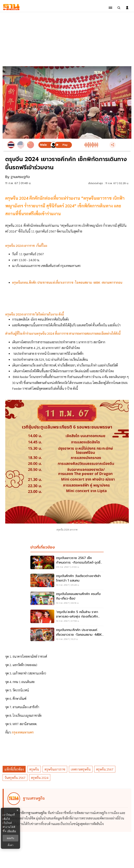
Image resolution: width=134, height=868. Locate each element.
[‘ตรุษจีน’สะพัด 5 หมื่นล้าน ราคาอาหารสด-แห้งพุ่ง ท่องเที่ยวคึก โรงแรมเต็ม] (67, 617)
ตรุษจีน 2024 (40, 778)
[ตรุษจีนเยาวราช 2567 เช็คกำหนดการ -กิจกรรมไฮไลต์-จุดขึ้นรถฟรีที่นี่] (67, 563)
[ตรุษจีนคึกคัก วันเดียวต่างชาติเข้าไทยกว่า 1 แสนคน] (67, 581)
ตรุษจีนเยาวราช (55, 769)
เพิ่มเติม (12, 831)
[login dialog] (127, 8)
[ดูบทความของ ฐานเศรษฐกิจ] (68, 810)
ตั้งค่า (11, 845)
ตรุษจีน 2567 (105, 769)
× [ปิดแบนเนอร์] (17, 810)
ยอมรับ (10, 838)
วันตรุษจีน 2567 (15, 778)
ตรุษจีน (34, 769)
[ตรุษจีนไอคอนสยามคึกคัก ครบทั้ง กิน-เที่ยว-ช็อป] (67, 599)
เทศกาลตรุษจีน (81, 769)
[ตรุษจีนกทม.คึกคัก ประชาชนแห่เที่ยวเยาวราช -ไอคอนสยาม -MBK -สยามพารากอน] (67, 635)
